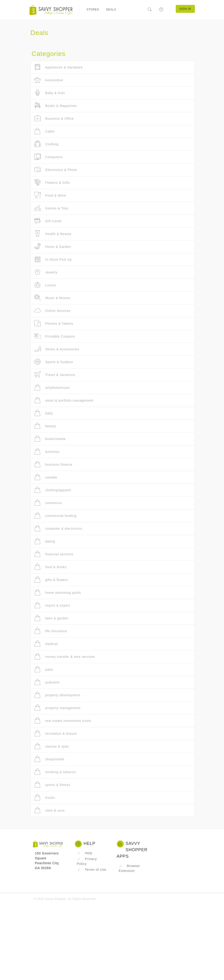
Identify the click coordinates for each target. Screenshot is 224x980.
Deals (111, 10)
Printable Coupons (55, 336)
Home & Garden (53, 247)
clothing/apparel (53, 490)
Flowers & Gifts (52, 183)
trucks (45, 797)
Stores (93, 10)
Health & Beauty (53, 234)
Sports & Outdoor (54, 362)
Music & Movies (52, 298)
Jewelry (46, 272)
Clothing (47, 144)
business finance (53, 464)
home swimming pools (58, 592)
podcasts (47, 682)
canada (46, 477)
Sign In (185, 9)
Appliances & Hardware (59, 67)
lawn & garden (51, 618)
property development (57, 695)
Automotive (49, 80)
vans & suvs (50, 810)
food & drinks (50, 567)
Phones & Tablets (54, 323)
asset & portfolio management (64, 400)
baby (44, 413)
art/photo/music (52, 388)
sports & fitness (52, 785)
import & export (52, 605)
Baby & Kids (50, 93)
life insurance (51, 631)
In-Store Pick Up (53, 259)
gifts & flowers (51, 580)
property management (57, 708)
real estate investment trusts (63, 721)
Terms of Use (92, 870)
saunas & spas (52, 746)
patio (44, 669)
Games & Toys (51, 208)
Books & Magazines (56, 106)
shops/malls (49, 759)
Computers (49, 157)
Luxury (45, 285)
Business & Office (54, 118)
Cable (45, 131)
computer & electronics (58, 528)
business (47, 452)
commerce (48, 503)
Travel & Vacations (55, 375)
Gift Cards (48, 221)
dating (45, 541)
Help (85, 853)
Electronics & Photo (56, 170)
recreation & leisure (56, 733)
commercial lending (55, 516)
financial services (54, 554)
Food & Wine (50, 195)
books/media (50, 439)
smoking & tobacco (55, 772)
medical (46, 644)
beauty (45, 426)
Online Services (53, 311)
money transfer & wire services (65, 657)
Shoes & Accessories (57, 349)
